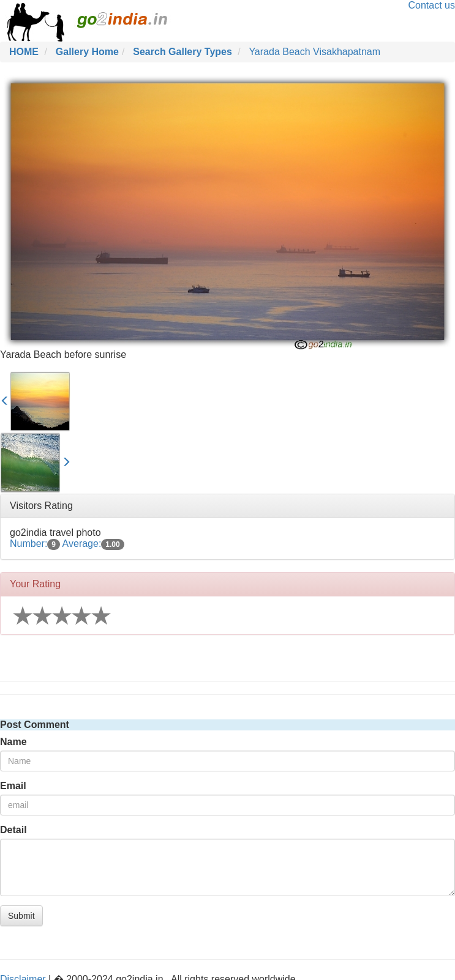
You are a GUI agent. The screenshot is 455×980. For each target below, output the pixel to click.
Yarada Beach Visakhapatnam (314, 52)
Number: (35, 544)
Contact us (432, 5)
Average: (93, 544)
